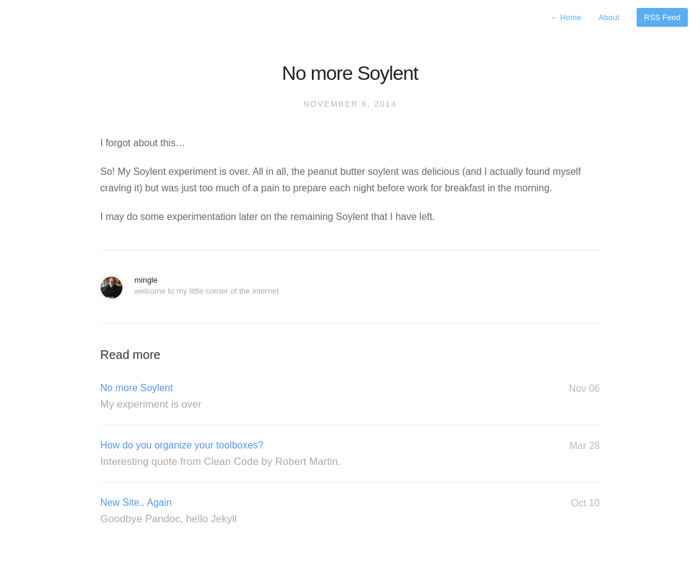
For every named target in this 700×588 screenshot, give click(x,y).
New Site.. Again (350, 511)
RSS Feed (662, 17)
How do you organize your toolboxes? (350, 454)
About (609, 17)
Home (566, 17)
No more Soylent (350, 397)
